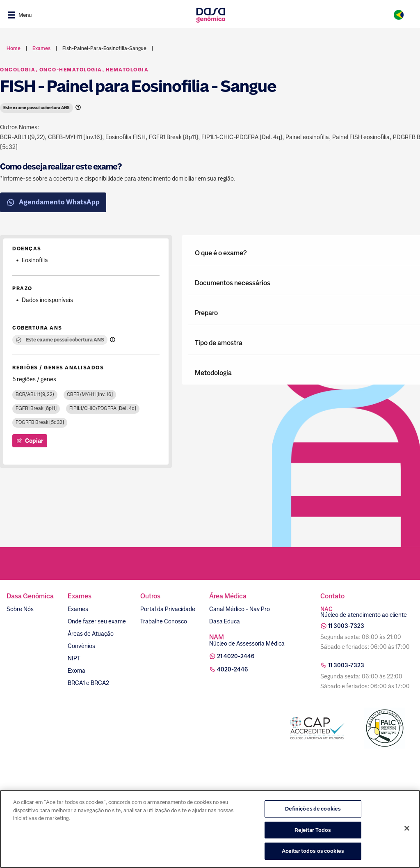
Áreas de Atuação (91, 634)
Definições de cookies (313, 809)
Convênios (81, 646)
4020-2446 (233, 669)
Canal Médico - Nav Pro (240, 609)
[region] (210, 829)
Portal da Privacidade (168, 609)
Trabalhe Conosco (164, 621)
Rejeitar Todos (313, 830)
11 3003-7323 (346, 626)
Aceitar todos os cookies (313, 851)
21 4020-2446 (236, 656)
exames (41, 48)
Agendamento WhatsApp (53, 202)
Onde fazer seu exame (97, 621)
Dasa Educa (225, 621)
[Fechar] (407, 828)
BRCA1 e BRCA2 (88, 683)
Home (14, 48)
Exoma (76, 671)
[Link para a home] (211, 15)
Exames (78, 609)
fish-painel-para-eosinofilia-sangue (104, 48)
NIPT (74, 658)
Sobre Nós (20, 609)
